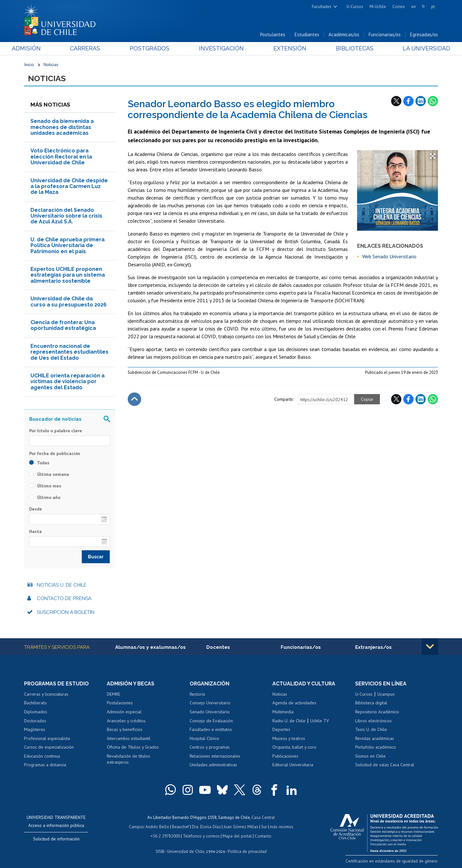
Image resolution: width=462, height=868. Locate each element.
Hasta (35, 532)
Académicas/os (344, 35)
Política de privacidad (247, 851)
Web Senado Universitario (389, 257)
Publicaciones (285, 756)
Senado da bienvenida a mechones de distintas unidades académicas (62, 127)
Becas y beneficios (125, 730)
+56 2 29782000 (166, 835)
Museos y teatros (289, 739)
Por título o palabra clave (56, 431)
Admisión (38, 49)
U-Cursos (355, 7)
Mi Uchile (378, 7)
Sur (263, 826)
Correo (399, 7)
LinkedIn (421, 101)
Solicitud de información (56, 839)
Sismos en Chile (370, 756)
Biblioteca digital (371, 703)
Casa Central (263, 817)
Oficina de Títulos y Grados (133, 747)
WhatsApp (433, 101)
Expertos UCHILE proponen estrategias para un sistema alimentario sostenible (68, 275)
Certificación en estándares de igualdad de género (393, 861)
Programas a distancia (45, 765)
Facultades (322, 7)
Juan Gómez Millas (241, 826)
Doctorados (35, 721)
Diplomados (36, 712)
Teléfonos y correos (201, 835)
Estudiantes (307, 35)
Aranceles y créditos (126, 721)
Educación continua (42, 756)
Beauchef (181, 826)
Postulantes (273, 35)
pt (433, 7)
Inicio (29, 65)
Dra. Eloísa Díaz (207, 826)
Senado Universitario (210, 712)
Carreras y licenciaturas (46, 694)
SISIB (161, 851)
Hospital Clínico (204, 739)
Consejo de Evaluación (211, 721)
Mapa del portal (237, 835)
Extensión (285, 49)
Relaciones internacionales (215, 756)
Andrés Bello (158, 826)
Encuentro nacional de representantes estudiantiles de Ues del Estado (69, 352)
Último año (45, 498)
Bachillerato (35, 703)
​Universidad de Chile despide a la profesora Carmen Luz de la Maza (69, 186)
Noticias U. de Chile (62, 585)
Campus (137, 826)
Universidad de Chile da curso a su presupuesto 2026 (68, 302)
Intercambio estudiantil (129, 739)
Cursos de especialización (49, 747)
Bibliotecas (346, 49)
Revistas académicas (375, 739)
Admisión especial (124, 712)
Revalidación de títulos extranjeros (128, 760)
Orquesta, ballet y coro (294, 747)
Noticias (51, 65)
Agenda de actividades (294, 703)
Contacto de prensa (64, 599)
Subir (134, 399)
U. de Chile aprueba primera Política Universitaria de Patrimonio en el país (68, 246)
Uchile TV (320, 721)
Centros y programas (210, 747)
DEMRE (114, 694)
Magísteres (35, 730)
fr (424, 7)
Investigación (221, 49)
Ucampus (386, 694)
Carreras (93, 49)
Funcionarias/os (385, 35)
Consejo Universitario (210, 703)
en (414, 7)
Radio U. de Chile (289, 721)
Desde (36, 509)
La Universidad (414, 49)
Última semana (49, 475)
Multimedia (283, 712)
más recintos (281, 826)
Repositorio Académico (377, 712)
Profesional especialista (47, 739)
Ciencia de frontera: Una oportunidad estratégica (63, 326)
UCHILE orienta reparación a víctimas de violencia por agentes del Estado (68, 382)
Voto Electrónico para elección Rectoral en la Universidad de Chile (61, 157)
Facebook (408, 101)
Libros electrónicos (373, 721)
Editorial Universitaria (293, 765)
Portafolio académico (376, 747)
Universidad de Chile (186, 851)
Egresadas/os (424, 35)
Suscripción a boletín (66, 613)
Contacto (262, 835)
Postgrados (154, 49)
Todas (39, 463)
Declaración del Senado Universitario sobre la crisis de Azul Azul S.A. (66, 216)
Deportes (281, 730)
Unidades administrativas (213, 765)
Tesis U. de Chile (371, 730)
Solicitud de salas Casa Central (385, 765)
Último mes (45, 486)
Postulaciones (120, 703)
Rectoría (197, 694)
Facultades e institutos (211, 730)
